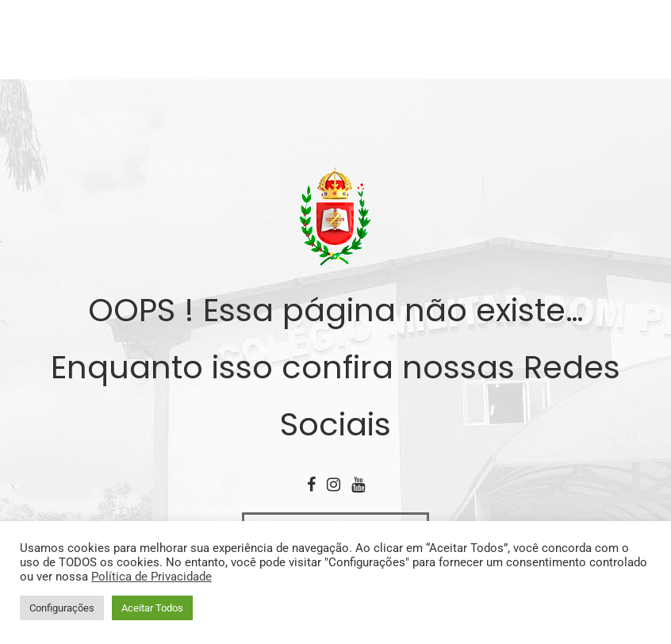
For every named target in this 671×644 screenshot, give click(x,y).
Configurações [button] (62, 608)
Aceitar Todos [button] (152, 608)
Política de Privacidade (151, 577)
